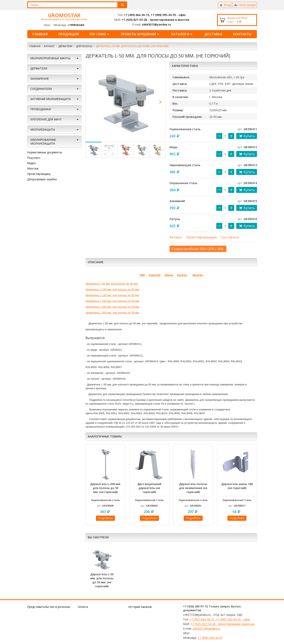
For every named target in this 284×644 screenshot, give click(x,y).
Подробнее (105, 518)
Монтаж (33, 168)
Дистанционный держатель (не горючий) (149, 488)
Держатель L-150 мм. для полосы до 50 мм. (113, 295)
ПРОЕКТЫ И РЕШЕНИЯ (141, 34)
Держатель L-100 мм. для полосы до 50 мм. (113, 289)
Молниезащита (43, 129)
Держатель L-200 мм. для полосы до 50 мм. (113, 301)
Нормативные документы (45, 152)
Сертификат (230, 237)
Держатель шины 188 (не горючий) (237, 486)
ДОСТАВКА (213, 34)
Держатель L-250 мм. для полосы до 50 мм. (113, 307)
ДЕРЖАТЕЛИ (65, 46)
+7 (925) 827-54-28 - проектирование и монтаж (156, 20)
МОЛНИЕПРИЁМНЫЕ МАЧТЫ (50, 58)
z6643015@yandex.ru (156, 24)
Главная (40, 34)
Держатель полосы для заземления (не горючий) (193, 488)
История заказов (140, 607)
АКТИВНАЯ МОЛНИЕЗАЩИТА (51, 99)
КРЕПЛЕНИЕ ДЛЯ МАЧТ (46, 119)
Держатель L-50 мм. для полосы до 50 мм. (112, 284)
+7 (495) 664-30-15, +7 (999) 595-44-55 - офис (155, 15)
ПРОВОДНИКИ (41, 109)
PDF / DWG (100, 34)
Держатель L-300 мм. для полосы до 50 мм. (113, 313)
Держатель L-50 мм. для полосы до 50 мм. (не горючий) (102, 580)
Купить (247, 136)
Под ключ (34, 158)
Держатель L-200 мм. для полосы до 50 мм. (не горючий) (106, 488)
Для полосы (84, 46)
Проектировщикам (201, 237)
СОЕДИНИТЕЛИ (41, 89)
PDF (142, 275)
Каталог (49, 46)
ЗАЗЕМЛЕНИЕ (40, 79)
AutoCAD (155, 275)
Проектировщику (39, 174)
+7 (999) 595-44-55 (210, 638)
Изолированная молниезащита (43, 142)
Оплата (83, 607)
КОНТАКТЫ (242, 34)
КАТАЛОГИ (182, 34)
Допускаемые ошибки (42, 179)
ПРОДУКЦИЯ (69, 34)
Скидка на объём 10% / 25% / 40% (197, 249)
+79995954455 (76, 25)
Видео (31, 163)
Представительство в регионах (49, 607)
